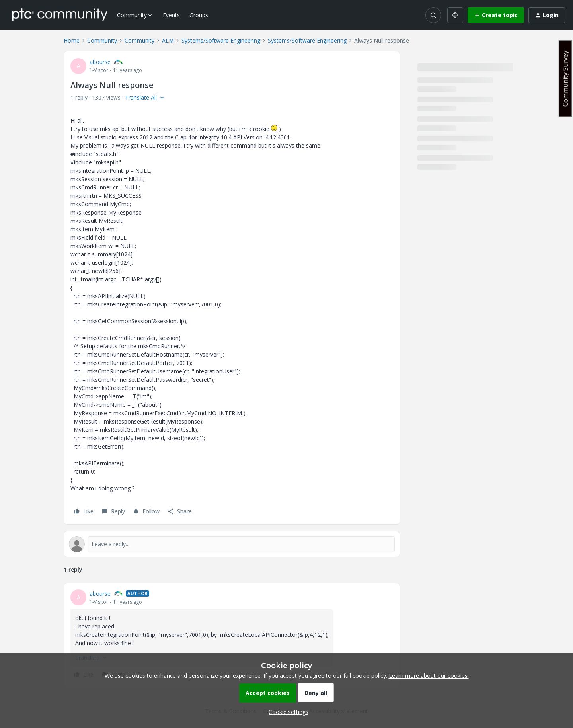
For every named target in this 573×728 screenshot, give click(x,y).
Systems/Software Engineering (221, 40)
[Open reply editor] (232, 544)
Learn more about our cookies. (429, 676)
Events (171, 15)
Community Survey (565, 79)
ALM (168, 40)
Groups (199, 15)
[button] (496, 15)
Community (102, 40)
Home (72, 40)
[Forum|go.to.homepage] (60, 15)
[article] (232, 635)
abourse (100, 62)
